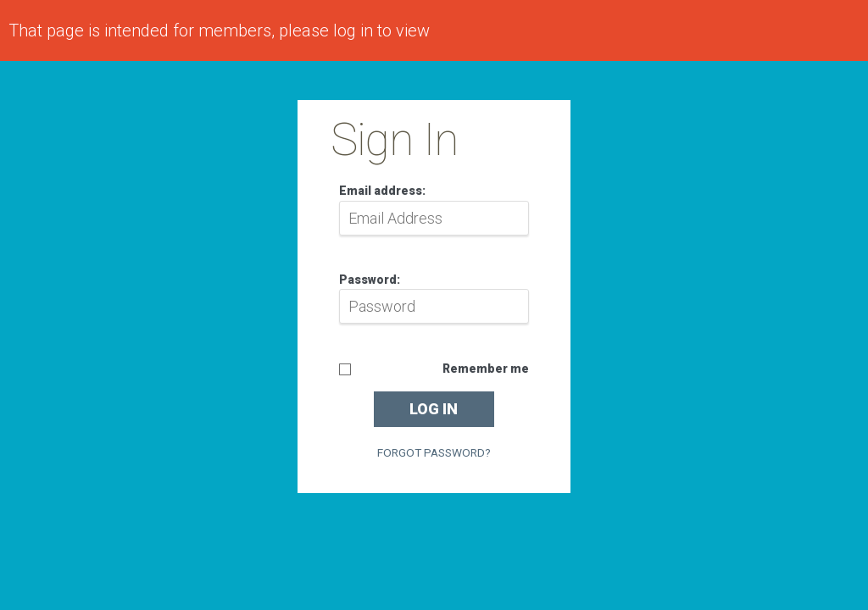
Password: (370, 280)
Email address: (382, 191)
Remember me (486, 369)
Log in (434, 409)
